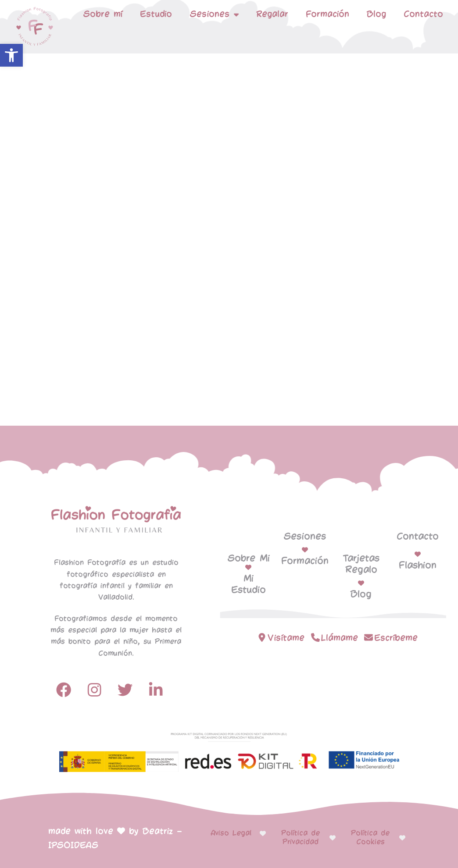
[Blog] (361, 583)
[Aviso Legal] (263, 833)
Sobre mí (103, 14)
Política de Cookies (370, 838)
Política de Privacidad (301, 838)
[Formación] (305, 550)
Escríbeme (396, 638)
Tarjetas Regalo (361, 564)
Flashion (418, 566)
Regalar (272, 14)
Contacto (423, 14)
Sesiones (214, 14)
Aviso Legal (231, 833)
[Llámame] (315, 637)
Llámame (340, 638)
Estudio (156, 14)
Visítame (286, 638)
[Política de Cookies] (402, 838)
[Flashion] (418, 554)
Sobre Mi (249, 559)
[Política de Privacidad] (333, 838)
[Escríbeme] (369, 637)
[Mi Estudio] (248, 567)
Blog (376, 14)
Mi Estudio (249, 584)
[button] (11, 55)
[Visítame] (262, 637)
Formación (327, 14)
